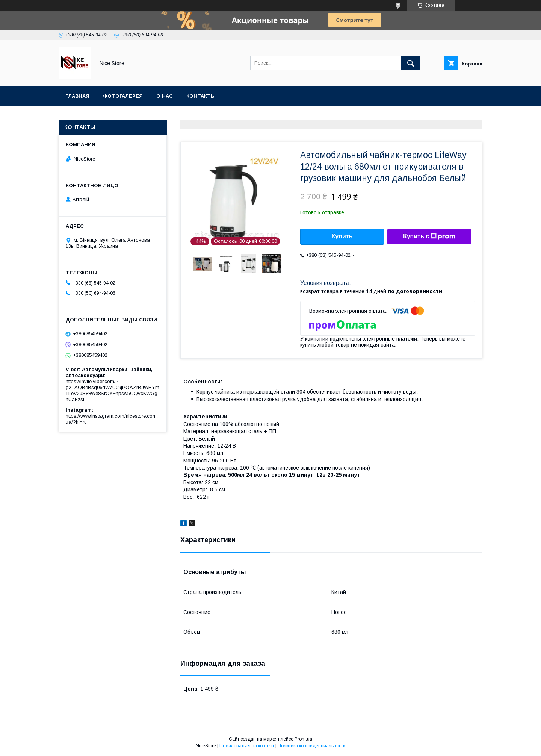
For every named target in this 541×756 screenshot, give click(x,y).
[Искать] (411, 63)
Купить (342, 236)
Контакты (201, 96)
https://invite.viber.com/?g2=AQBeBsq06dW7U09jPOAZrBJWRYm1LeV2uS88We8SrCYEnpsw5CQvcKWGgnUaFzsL (113, 390)
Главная (77, 96)
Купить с (429, 236)
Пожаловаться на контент (247, 746)
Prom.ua (303, 739)
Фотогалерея (123, 96)
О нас (165, 96)
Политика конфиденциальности (312, 746)
